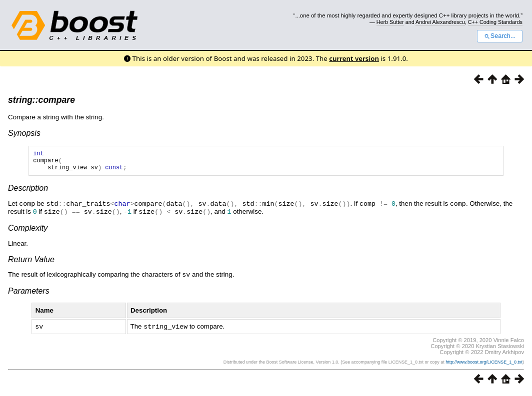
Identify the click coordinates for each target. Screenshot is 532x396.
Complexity (28, 231)
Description (28, 193)
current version (354, 58)
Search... (500, 36)
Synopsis (24, 133)
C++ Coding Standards (495, 22)
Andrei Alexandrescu (440, 22)
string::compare (41, 100)
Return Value (31, 263)
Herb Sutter (390, 22)
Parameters (29, 294)
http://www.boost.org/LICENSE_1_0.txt (484, 365)
